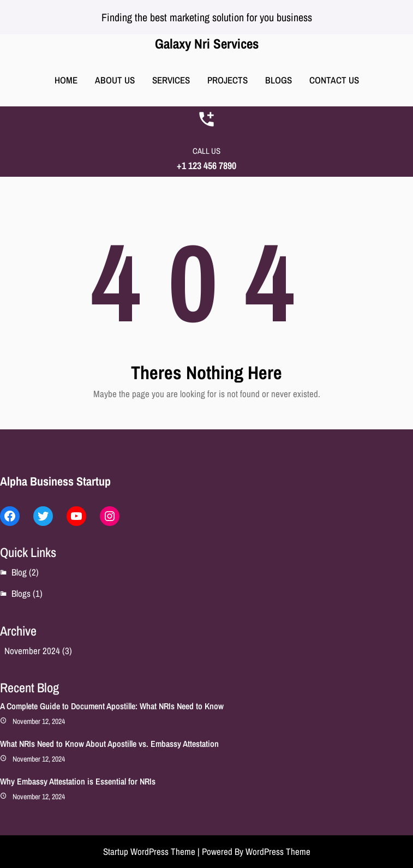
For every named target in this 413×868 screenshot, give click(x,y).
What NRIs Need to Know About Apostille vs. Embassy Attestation (109, 744)
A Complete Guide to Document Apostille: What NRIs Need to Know (112, 706)
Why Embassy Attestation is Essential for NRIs (78, 781)
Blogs (21, 593)
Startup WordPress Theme (149, 851)
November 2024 (32, 651)
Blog (19, 572)
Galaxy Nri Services (207, 44)
